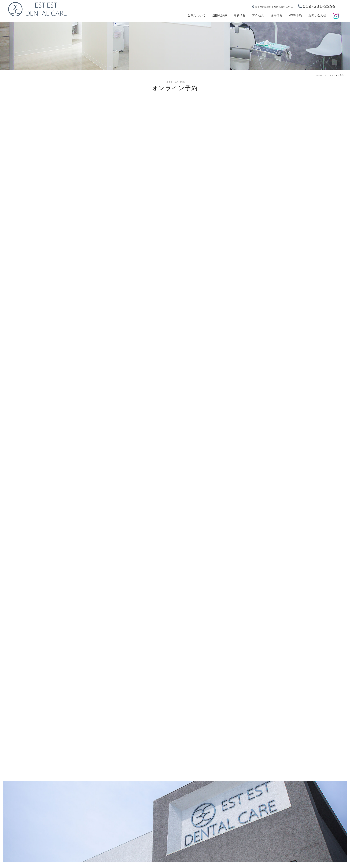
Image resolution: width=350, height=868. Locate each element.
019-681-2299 (319, 6)
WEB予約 (295, 15)
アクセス (258, 15)
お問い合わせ (317, 15)
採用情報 (277, 15)
